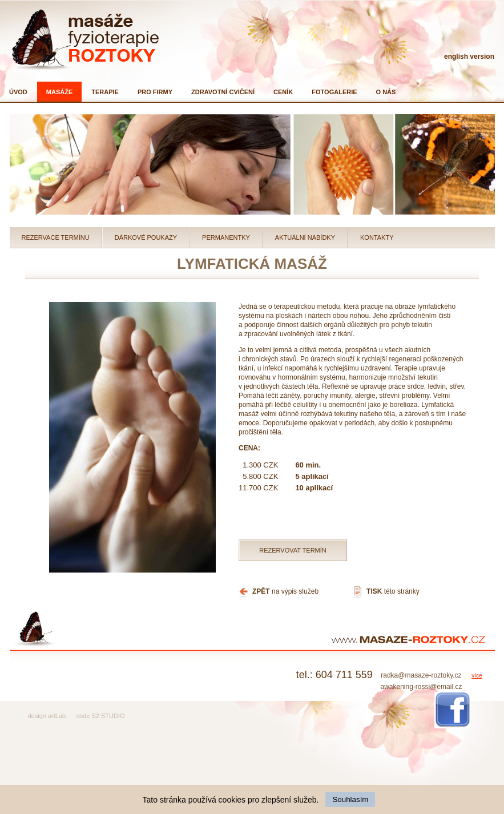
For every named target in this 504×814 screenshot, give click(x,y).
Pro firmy (155, 92)
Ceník (283, 92)
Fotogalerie (334, 92)
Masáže (59, 92)
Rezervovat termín (293, 550)
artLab (57, 716)
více (477, 676)
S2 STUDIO (108, 716)
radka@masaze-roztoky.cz (421, 675)
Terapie (105, 92)
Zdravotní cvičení (223, 92)
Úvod (18, 92)
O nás (386, 92)
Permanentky (226, 237)
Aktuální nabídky (305, 237)
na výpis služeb (285, 591)
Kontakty (377, 237)
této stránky (393, 591)
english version (469, 57)
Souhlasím (350, 799)
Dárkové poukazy (146, 237)
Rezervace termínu (56, 237)
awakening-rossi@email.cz (421, 687)
